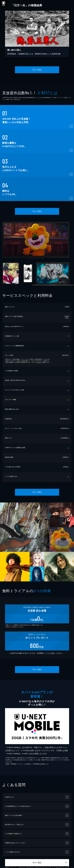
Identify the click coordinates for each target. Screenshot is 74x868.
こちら (39, 362)
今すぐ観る (37, 70)
